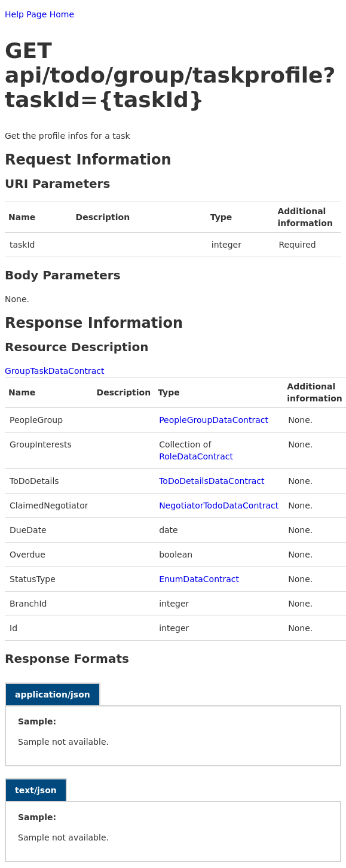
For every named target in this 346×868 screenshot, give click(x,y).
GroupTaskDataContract (55, 371)
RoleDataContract (196, 456)
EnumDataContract (199, 579)
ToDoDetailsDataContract (212, 481)
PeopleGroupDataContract (214, 420)
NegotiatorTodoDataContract (219, 505)
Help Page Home (39, 14)
